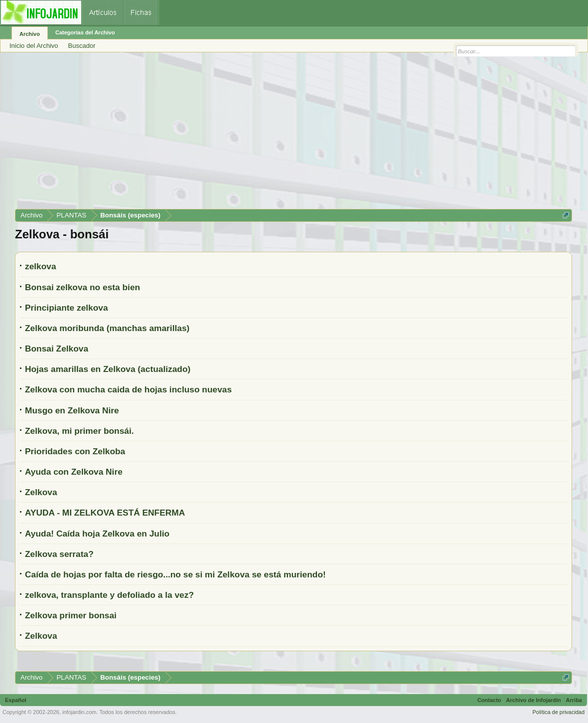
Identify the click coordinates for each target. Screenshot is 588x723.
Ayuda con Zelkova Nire (74, 472)
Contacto (489, 700)
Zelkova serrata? (59, 554)
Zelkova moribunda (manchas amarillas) (107, 328)
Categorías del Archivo (85, 32)
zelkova (41, 266)
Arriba (574, 700)
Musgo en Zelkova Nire (72, 410)
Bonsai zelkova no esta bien (82, 287)
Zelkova (41, 492)
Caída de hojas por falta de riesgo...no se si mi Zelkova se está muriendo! (175, 574)
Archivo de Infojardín (534, 700)
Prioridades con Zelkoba (75, 451)
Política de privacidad (558, 712)
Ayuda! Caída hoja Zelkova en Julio (97, 534)
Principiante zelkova (67, 308)
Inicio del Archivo (34, 46)
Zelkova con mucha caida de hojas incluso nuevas (128, 389)
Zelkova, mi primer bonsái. (79, 431)
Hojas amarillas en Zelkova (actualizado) (108, 369)
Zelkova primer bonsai (71, 615)
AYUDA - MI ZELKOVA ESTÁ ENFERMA (105, 513)
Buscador (82, 46)
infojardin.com (79, 712)
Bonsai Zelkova (57, 349)
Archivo (30, 34)
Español (16, 700)
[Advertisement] (294, 134)
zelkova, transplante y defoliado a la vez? (109, 595)
